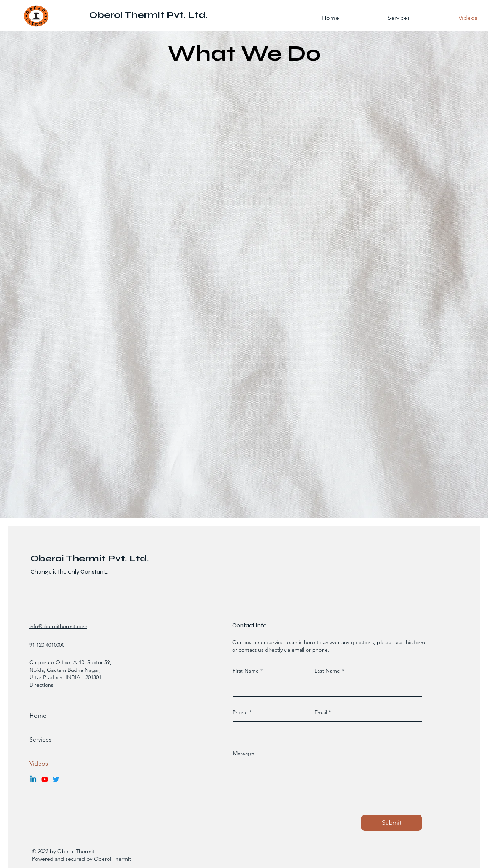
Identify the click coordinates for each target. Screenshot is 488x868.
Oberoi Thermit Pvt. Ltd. (148, 15)
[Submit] (392, 823)
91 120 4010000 (47, 645)
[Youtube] (45, 779)
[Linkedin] (33, 779)
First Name (246, 671)
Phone (240, 712)
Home (38, 715)
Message (244, 753)
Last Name (327, 671)
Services (40, 739)
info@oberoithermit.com (58, 626)
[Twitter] (56, 779)
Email (321, 712)
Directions (41, 685)
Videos (39, 763)
